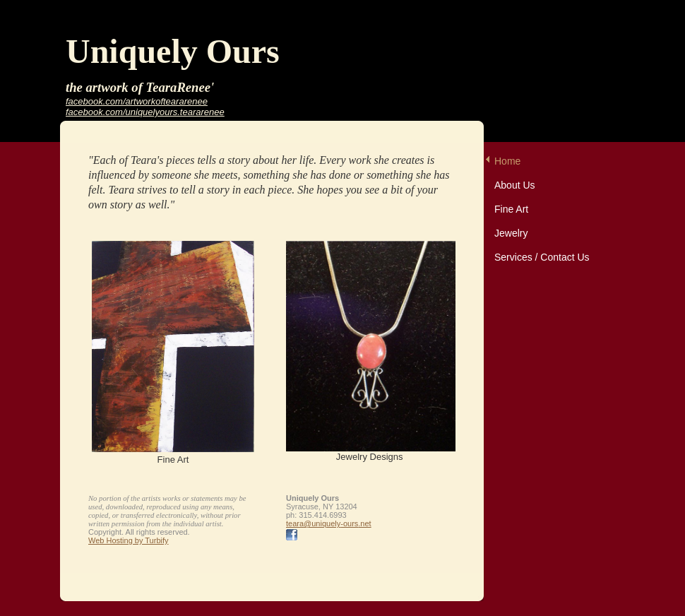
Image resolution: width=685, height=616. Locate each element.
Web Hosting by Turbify (129, 540)
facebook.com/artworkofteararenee (137, 101)
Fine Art (511, 209)
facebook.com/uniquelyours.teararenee (145, 112)
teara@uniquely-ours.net (329, 523)
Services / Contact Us (542, 257)
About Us (515, 185)
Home (507, 161)
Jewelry (511, 233)
